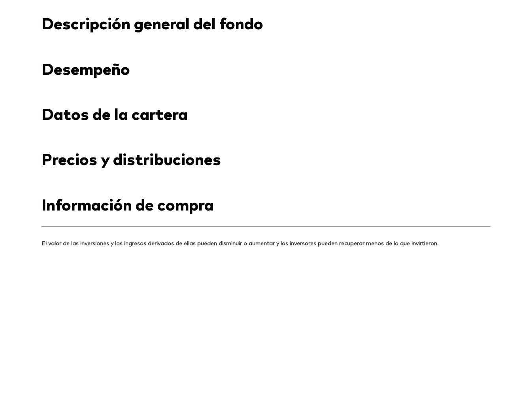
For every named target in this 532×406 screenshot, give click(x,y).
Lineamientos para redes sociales (289, 381)
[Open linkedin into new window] (48, 252)
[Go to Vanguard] (63, 322)
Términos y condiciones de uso (82, 381)
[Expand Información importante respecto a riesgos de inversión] (266, 205)
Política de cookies (213, 381)
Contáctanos (392, 7)
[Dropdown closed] (67, 7)
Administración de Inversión (377, 381)
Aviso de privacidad (155, 381)
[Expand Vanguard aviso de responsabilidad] (266, 170)
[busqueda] (470, 35)
